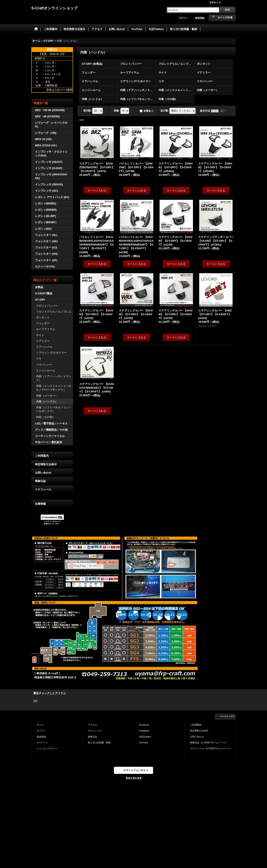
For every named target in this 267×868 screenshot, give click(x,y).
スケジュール (43, 489)
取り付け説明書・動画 (99, 743)
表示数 (87, 111)
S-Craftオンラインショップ (54, 8)
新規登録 (200, 18)
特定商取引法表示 (46, 464)
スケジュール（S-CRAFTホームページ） (211, 748)
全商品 (39, 287)
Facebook (144, 725)
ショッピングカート (47, 748)
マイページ (42, 743)
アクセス (92, 725)
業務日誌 (40, 481)
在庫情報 (40, 504)
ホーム (40, 725)
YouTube (143, 743)
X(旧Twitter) (145, 737)
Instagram (144, 731)
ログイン (184, 18)
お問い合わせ (43, 473)
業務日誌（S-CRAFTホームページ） (209, 743)
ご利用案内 (42, 456)
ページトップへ (227, 716)
